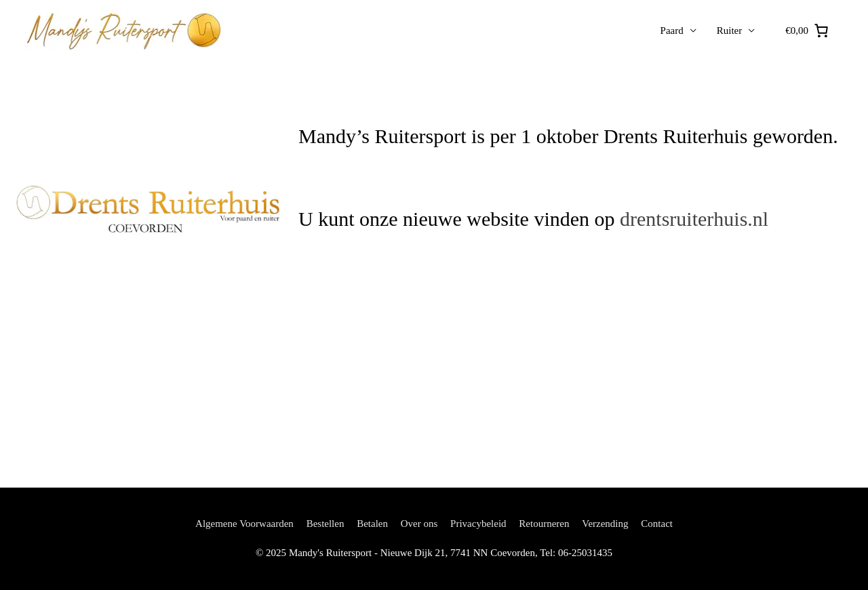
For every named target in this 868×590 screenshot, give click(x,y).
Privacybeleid (478, 524)
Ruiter (730, 31)
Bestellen (325, 524)
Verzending (605, 524)
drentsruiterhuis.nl (694, 219)
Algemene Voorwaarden (244, 524)
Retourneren (544, 524)
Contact (657, 524)
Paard (672, 31)
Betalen (372, 524)
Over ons (419, 524)
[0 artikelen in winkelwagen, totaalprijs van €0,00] (807, 31)
